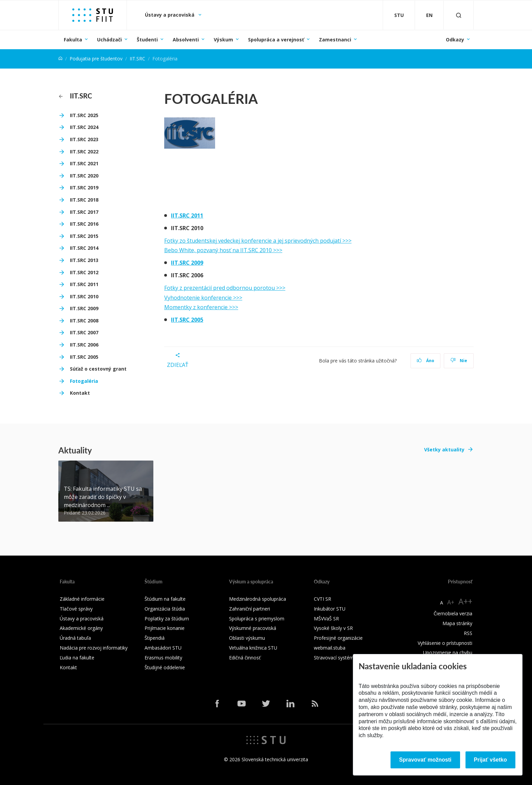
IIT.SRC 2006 (84, 345)
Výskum (223, 40)
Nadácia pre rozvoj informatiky (94, 648)
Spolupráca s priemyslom (257, 619)
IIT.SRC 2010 (84, 296)
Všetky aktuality (444, 450)
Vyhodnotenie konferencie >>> (203, 298)
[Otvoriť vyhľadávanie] (459, 15)
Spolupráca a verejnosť (276, 40)
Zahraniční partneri (250, 609)
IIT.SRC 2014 (84, 248)
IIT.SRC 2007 (84, 332)
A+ (451, 602)
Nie (459, 361)
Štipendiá (155, 638)
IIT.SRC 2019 (84, 188)
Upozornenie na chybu (448, 652)
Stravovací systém (334, 658)
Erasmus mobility (163, 658)
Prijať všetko (491, 760)
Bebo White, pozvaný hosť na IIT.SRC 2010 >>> (223, 250)
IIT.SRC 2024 (84, 127)
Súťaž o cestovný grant (98, 369)
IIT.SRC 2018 (84, 200)
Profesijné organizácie (338, 638)
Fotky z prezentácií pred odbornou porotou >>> (225, 288)
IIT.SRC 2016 (84, 224)
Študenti (147, 40)
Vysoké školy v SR (333, 628)
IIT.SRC (137, 59)
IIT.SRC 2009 (84, 308)
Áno (426, 361)
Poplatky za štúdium (167, 619)
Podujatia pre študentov (96, 59)
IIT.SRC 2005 (84, 357)
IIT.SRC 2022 (84, 152)
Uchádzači (109, 40)
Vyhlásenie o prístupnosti (445, 643)
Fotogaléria (84, 381)
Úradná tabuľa (75, 638)
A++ (465, 601)
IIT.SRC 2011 (84, 284)
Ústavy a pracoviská (170, 15)
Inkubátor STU (330, 609)
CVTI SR (322, 599)
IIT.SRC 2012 (84, 272)
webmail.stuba (330, 648)
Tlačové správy (76, 609)
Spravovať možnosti (425, 760)
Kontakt (80, 393)
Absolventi (186, 40)
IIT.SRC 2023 (84, 139)
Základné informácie (82, 599)
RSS (468, 633)
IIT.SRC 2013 (84, 260)
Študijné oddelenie (165, 667)
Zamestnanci (335, 40)
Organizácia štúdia (165, 609)
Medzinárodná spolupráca (258, 599)
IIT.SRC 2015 (84, 236)
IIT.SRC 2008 (84, 321)
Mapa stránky (457, 623)
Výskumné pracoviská (253, 628)
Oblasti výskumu (247, 638)
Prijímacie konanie (165, 628)
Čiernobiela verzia (453, 613)
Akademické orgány (81, 628)
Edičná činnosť (245, 658)
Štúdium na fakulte (165, 599)
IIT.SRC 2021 (84, 163)
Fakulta (73, 40)
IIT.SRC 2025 (84, 115)
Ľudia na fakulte (77, 658)
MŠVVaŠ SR (326, 619)
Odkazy (455, 40)
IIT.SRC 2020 (84, 176)
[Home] (60, 59)
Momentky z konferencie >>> (201, 307)
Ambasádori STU (163, 648)
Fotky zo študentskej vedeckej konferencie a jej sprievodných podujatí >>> (258, 241)
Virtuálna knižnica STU (253, 648)
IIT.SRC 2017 (84, 212)
